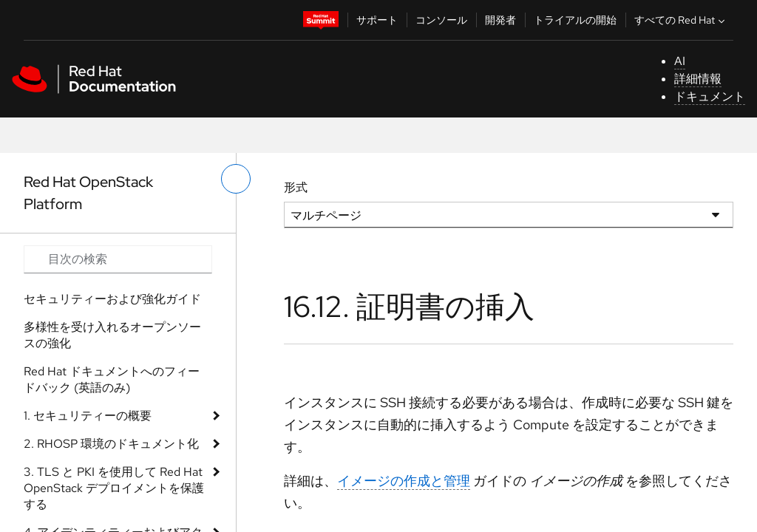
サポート (377, 20)
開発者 (500, 20)
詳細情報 (698, 79)
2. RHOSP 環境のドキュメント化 (111, 444)
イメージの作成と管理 (404, 481)
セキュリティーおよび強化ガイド (112, 299)
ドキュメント (710, 96)
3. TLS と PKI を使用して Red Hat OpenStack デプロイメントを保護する (114, 488)
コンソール (441, 20)
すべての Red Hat (681, 20)
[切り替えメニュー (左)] (236, 179)
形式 (296, 187)
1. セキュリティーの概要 (88, 416)
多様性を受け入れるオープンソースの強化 (112, 335)
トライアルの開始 (575, 20)
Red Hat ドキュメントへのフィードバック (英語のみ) (112, 379)
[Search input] (118, 259)
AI (680, 61)
